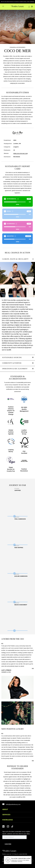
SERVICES (6, 815)
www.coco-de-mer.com (21, 153)
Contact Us (32, 7)
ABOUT (5, 809)
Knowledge (8, 820)
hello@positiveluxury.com (13, 804)
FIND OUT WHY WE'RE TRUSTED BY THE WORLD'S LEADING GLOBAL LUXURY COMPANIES (17, 2)
